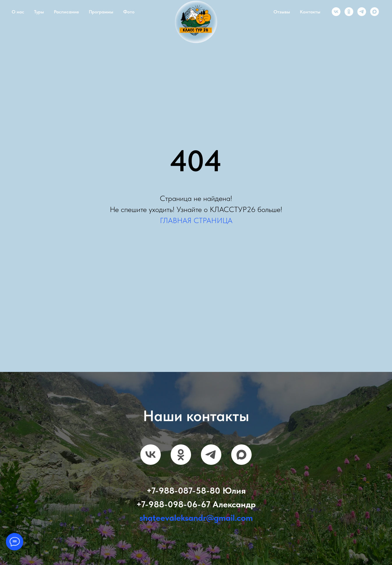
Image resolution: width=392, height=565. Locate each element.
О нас (18, 12)
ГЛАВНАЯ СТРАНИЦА (196, 220)
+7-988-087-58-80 (183, 490)
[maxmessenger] (375, 12)
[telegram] (362, 12)
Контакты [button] (310, 12)
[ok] (349, 12)
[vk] (336, 12)
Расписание (66, 12)
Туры (39, 12)
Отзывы (282, 12)
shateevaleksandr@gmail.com (196, 518)
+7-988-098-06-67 (173, 504)
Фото (129, 12)
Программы (101, 12)
